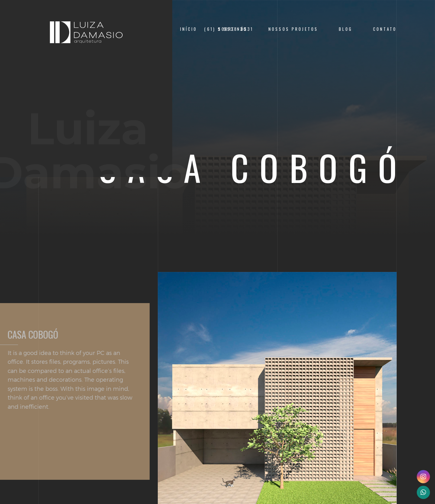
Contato (385, 29)
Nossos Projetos (293, 29)
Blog (346, 29)
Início (189, 29)
